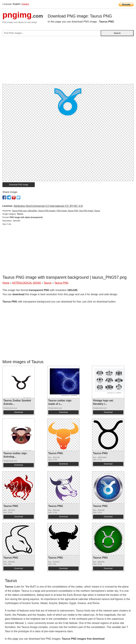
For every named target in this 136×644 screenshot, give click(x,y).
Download (19, 412)
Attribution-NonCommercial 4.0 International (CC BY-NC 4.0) (48, 206)
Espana (25, 4)
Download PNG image (19, 185)
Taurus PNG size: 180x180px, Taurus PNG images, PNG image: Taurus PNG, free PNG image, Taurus (56, 211)
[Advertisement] (68, 61)
